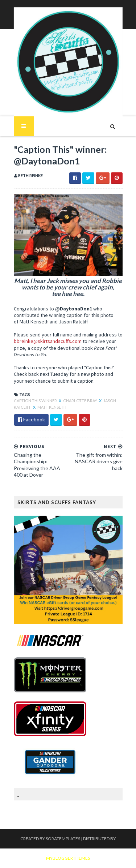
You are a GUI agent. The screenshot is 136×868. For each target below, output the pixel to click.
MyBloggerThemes (68, 858)
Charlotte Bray (81, 401)
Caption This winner (36, 401)
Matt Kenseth (52, 407)
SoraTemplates (63, 839)
